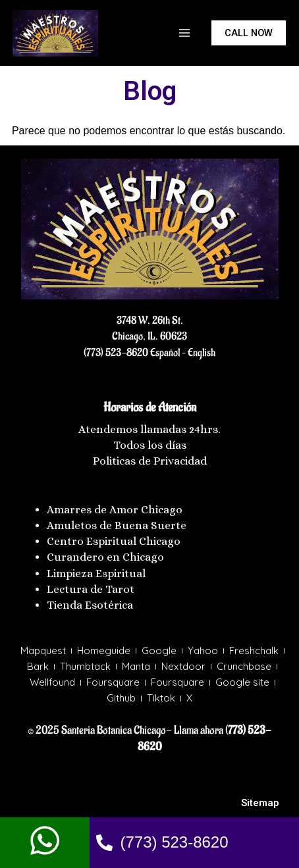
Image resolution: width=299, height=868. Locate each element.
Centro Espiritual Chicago (114, 541)
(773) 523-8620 (116, 353)
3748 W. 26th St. (150, 320)
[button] (249, 33)
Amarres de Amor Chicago (115, 510)
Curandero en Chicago (105, 557)
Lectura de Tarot (91, 589)
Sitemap (260, 803)
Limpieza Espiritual (96, 574)
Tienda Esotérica (91, 605)
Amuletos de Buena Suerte (117, 525)
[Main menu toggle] (184, 33)
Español (164, 353)
